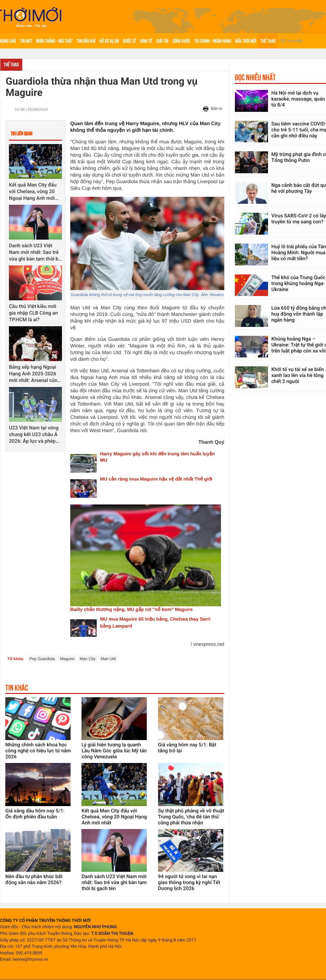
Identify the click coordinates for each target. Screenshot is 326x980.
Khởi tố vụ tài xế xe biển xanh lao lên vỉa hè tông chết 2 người (298, 375)
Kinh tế (146, 41)
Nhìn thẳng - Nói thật (54, 41)
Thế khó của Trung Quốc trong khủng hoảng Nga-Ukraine (298, 283)
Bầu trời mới (246, 41)
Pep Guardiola (42, 659)
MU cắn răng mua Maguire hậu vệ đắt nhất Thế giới (156, 479)
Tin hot (26, 41)
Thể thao (268, 41)
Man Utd (108, 659)
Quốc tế (129, 41)
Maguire (67, 659)
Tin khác (17, 688)
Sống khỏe (181, 41)
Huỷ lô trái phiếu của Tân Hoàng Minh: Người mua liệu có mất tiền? (299, 253)
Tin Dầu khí (86, 41)
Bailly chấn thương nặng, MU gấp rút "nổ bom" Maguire (132, 609)
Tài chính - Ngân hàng (213, 41)
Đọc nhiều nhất (255, 77)
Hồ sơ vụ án (109, 41)
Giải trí (163, 41)
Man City (88, 659)
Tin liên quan (21, 134)
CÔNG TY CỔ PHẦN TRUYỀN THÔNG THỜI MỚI (45, 921)
